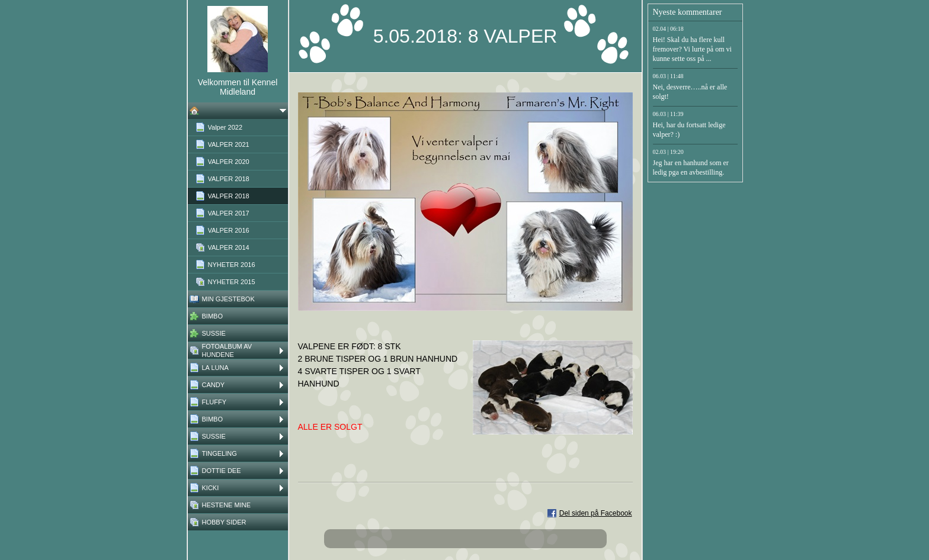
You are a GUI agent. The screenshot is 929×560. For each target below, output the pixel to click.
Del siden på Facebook (596, 513)
